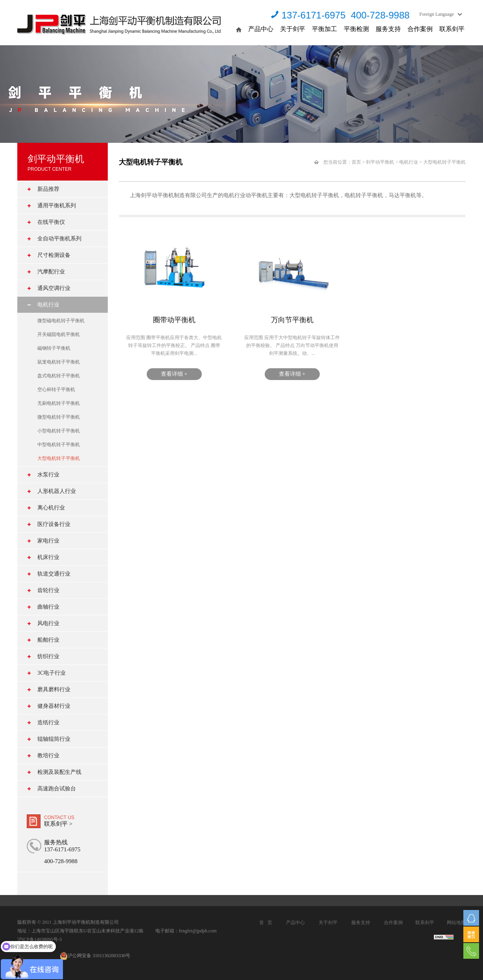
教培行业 (48, 756)
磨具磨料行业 (54, 689)
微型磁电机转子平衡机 (61, 321)
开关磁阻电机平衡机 (59, 334)
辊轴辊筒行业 (54, 739)
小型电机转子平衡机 (59, 431)
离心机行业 (51, 508)
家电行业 (48, 541)
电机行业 (48, 305)
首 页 (266, 923)
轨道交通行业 (54, 574)
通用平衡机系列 (57, 206)
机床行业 (48, 557)
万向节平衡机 (292, 320)
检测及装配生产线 (59, 772)
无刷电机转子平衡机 (59, 403)
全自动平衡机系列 (59, 239)
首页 (356, 162)
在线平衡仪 (51, 222)
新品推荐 (48, 189)
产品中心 (261, 29)
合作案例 (420, 29)
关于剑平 (293, 29)
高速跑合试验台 (57, 789)
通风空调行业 (54, 288)
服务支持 (388, 29)
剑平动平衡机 (380, 162)
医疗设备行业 (54, 524)
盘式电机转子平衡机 (59, 376)
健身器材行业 (54, 706)
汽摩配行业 (51, 272)
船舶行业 (48, 640)
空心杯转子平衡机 (56, 389)
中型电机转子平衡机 (59, 445)
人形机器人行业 (57, 491)
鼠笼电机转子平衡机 (59, 362)
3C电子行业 (52, 673)
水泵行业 (48, 475)
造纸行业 (48, 723)
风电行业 (48, 623)
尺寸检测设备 (54, 255)
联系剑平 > (58, 824)
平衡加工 (324, 29)
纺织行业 (48, 656)
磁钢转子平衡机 (54, 348)
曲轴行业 (48, 607)
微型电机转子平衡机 (59, 417)
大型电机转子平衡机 (59, 458)
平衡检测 (356, 29)
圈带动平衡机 (174, 320)
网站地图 (456, 923)
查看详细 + (174, 374)
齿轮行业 (48, 590)
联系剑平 (452, 29)
